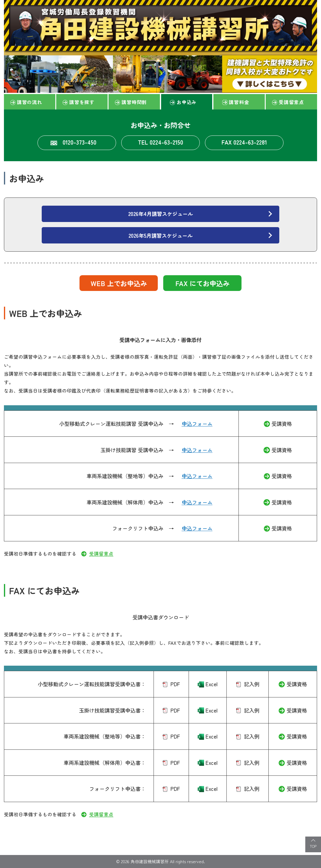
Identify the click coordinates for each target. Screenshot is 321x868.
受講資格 (282, 424)
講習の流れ (30, 102)
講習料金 (239, 102)
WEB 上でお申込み (119, 283)
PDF (175, 684)
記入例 (252, 684)
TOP (313, 846)
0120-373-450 (79, 142)
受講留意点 (291, 102)
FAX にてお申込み (202, 283)
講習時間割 (134, 102)
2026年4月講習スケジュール (160, 214)
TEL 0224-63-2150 (160, 142)
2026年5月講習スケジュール (160, 235)
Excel (212, 684)
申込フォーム (197, 424)
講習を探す (82, 102)
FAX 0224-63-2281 (244, 142)
